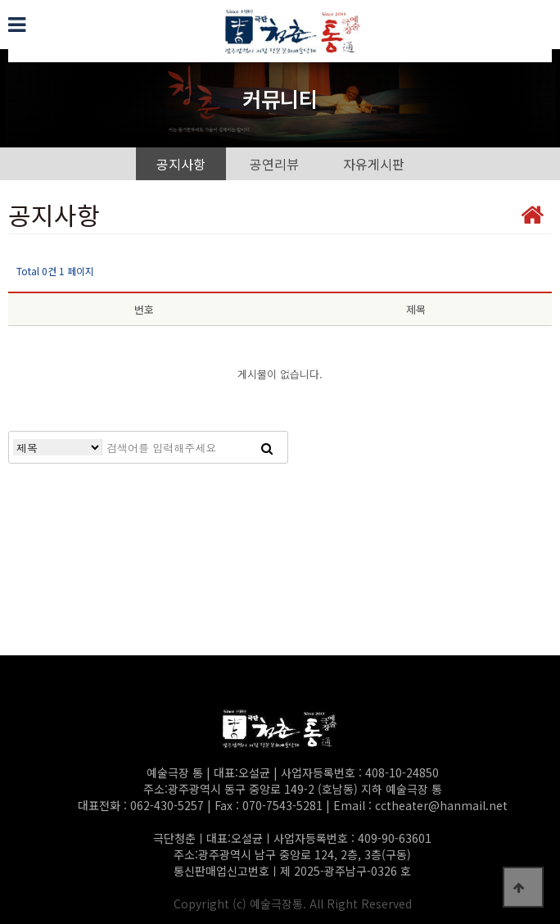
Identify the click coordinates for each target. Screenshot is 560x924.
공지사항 (181, 164)
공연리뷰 (274, 164)
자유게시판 (374, 164)
